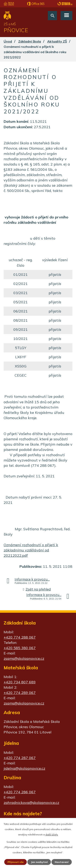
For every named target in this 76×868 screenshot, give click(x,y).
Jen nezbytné (39, 862)
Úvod (8, 41)
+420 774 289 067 (20, 693)
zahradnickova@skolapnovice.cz (31, 803)
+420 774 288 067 (20, 637)
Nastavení (62, 862)
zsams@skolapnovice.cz (24, 658)
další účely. (52, 835)
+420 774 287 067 (20, 758)
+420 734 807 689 (20, 682)
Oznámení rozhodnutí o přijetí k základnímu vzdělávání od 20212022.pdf (31, 550)
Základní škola (30, 41)
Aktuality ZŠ (57, 41)
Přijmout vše (16, 862)
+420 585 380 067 (20, 648)
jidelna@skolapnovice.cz (24, 768)
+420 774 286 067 (20, 792)
